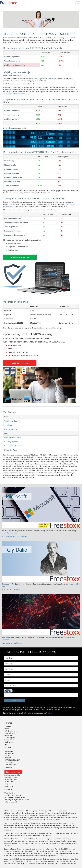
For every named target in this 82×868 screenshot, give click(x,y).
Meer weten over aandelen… (12, 590)
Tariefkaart (8, 425)
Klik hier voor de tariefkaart (43, 836)
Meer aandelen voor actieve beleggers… (16, 536)
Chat (6, 784)
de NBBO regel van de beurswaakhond (45, 79)
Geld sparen (9, 735)
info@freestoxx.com (11, 780)
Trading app (9, 742)
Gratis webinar (10, 753)
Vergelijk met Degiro (11, 421)
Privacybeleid (9, 762)
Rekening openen (11, 429)
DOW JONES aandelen (13, 438)
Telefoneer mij (9, 782)
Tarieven (7, 756)
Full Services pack (11, 777)
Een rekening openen (13, 772)
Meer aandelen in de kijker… (12, 643)
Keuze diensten (10, 733)
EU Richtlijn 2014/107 (12, 760)
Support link (9, 786)
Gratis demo (9, 751)
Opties (7, 729)
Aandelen (8, 726)
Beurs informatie (10, 765)
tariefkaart (9, 128)
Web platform (9, 740)
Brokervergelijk (10, 738)
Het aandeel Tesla (11, 450)
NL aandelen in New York (13, 446)
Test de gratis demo (14, 700)
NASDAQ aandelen (11, 442)
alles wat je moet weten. (10, 533)
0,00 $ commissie (11, 731)
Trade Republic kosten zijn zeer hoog (16, 94)
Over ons (8, 758)
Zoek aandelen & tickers (13, 775)
